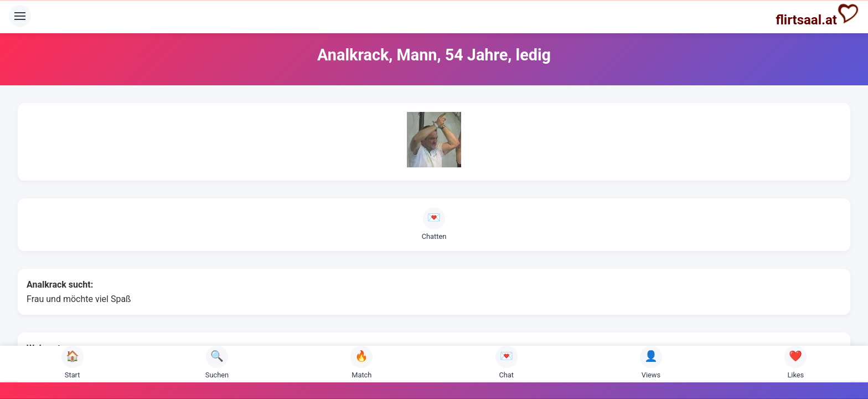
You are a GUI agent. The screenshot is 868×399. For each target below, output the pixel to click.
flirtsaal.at (817, 15)
